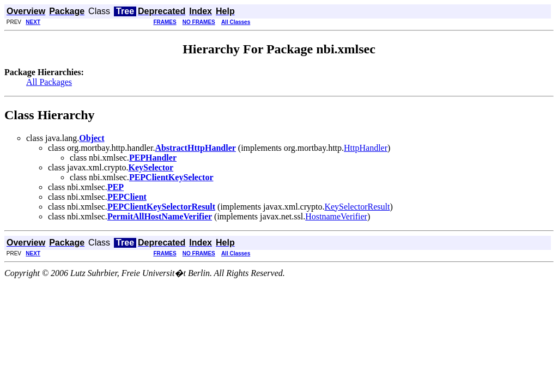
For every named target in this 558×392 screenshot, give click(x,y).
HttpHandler (366, 148)
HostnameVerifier (336, 216)
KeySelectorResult (357, 207)
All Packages (49, 82)
